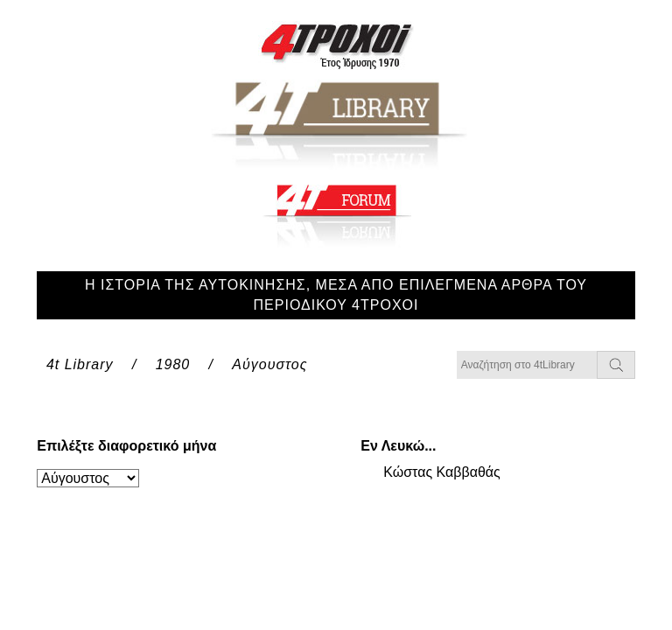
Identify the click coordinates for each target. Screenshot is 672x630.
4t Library (80, 364)
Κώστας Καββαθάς (442, 472)
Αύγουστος (269, 364)
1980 (173, 364)
